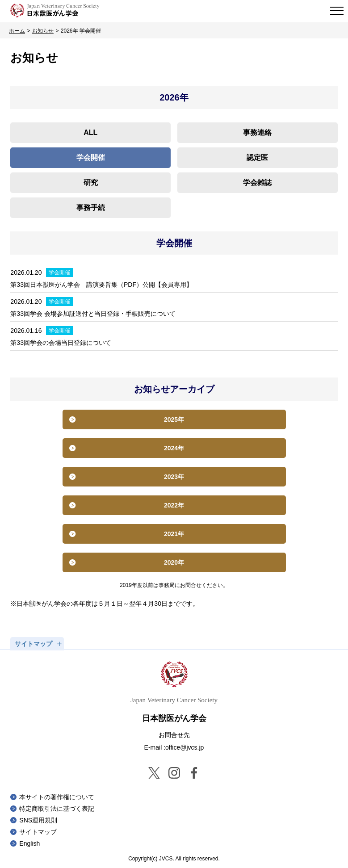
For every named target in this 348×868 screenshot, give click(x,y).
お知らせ (43, 31)
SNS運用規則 (38, 820)
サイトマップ (38, 832)
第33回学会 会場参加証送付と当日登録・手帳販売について (93, 314)
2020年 (174, 562)
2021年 (174, 534)
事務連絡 (257, 132)
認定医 (257, 157)
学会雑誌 (257, 182)
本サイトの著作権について (57, 797)
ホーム (17, 31)
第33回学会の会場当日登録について (61, 343)
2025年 (174, 419)
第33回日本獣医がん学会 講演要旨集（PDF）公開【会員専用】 (101, 285)
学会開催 (91, 157)
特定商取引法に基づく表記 (57, 809)
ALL (90, 132)
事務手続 (91, 208)
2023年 (174, 477)
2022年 (174, 505)
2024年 (174, 448)
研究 (91, 182)
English (29, 843)
